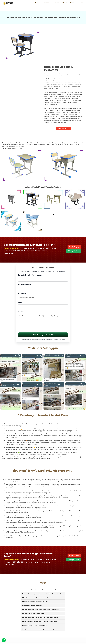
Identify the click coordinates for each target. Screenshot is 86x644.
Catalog (46, 3)
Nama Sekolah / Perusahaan (43, 245)
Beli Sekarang (63, 96)
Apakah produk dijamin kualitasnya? (33, 581)
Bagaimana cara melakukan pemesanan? (35, 565)
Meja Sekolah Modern (45, 642)
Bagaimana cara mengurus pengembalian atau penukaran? (40, 585)
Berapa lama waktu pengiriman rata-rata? (35, 569)
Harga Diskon (73, 218)
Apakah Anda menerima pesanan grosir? (35, 593)
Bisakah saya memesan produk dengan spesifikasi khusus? (40, 589)
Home (37, 3)
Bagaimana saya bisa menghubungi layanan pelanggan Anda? (41, 596)
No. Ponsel (43, 263)
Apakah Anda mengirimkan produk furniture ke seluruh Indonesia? (42, 561)
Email (43, 273)
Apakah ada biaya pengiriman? (32, 573)
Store (82, 3)
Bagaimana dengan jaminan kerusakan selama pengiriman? (40, 577)
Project (56, 3)
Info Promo (74, 215)
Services (73, 3)
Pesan (43, 288)
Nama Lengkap (43, 254)
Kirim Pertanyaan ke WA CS (43, 302)
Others (64, 3)
